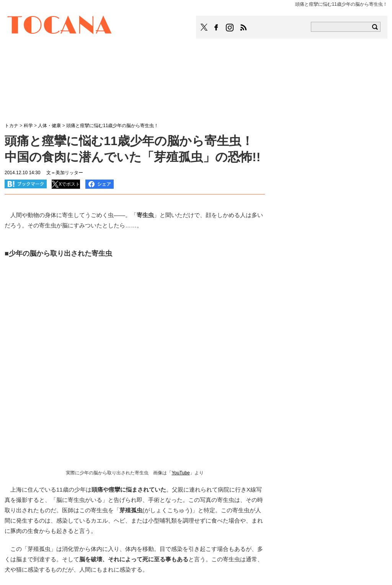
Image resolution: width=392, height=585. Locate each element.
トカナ (11, 126)
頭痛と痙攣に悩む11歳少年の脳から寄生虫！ (112, 126)
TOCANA (60, 26)
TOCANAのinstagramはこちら (230, 28)
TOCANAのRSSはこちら (243, 28)
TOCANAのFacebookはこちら (216, 28)
